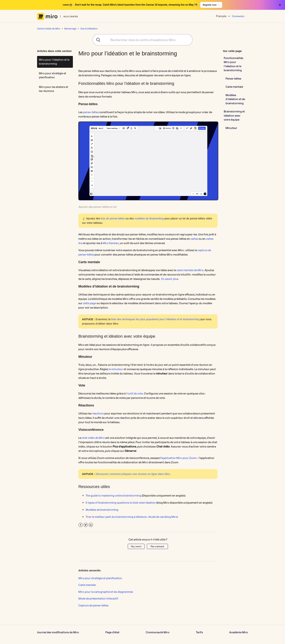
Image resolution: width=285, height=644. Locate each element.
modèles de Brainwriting (149, 218)
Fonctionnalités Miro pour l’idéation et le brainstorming (233, 64)
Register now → (211, 5)
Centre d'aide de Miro (49, 29)
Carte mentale (87, 585)
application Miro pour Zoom (179, 458)
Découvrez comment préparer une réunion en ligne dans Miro (133, 474)
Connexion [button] (238, 16)
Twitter (86, 525)
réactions (98, 413)
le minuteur (116, 369)
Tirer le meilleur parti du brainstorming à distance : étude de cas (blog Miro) (132, 517)
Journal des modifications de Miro (58, 632)
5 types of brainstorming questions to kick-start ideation (121, 503)
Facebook (81, 525)
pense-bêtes (91, 112)
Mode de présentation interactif (98, 599)
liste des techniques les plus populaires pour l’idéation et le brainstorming (155, 319)
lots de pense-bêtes (113, 218)
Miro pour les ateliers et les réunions (54, 89)
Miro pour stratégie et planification (53, 75)
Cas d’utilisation (89, 29)
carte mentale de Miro (190, 270)
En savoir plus (170, 279)
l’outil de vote (135, 393)
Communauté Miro (158, 632)
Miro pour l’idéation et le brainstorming (54, 62)
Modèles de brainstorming (102, 510)
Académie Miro (239, 632)
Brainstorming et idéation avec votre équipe (234, 116)
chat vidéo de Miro (93, 438)
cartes (194, 239)
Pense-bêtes (233, 79)
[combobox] (142, 40)
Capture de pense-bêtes (93, 605)
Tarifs (199, 632)
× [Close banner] (280, 5)
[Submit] (97, 40)
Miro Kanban (111, 243)
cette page (89, 303)
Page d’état (112, 632)
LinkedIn (91, 525)
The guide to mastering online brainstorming (113, 496)
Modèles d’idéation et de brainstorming (235, 99)
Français (222, 16)
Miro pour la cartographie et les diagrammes (106, 592)
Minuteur (232, 128)
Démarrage (70, 29)
